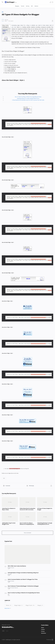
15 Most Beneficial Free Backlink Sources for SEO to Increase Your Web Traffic (28, 100)
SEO (32, 6)
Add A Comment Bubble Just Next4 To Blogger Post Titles (23, 579)
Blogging (17, 6)
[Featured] (16, 588)
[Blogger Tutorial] (11, 568)
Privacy (43, 631)
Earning (28, 6)
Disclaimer (44, 633)
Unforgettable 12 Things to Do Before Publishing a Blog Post (23, 573)
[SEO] (9, 594)
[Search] (52, 2)
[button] (50, 2)
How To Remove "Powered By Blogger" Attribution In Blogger (23, 586)
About (43, 628)
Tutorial (22, 6)
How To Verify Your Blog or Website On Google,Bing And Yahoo (28, 97)
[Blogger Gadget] (18, 605)
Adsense (36, 6)
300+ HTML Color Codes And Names (17, 566)
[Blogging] (10, 574)
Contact (43, 629)
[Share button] (37, 486)
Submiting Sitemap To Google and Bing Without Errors (28, 99)
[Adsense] (9, 605)
